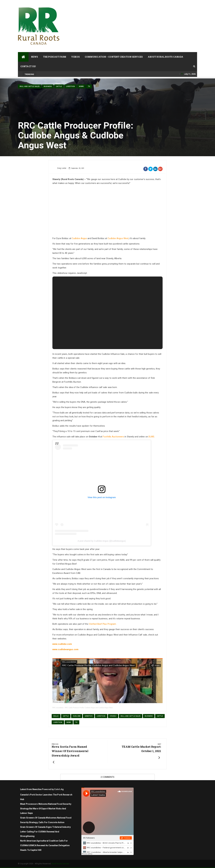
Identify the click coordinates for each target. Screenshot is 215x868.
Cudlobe (77, 716)
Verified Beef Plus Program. (103, 624)
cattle (59, 86)
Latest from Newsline (31, 789)
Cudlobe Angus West (118, 238)
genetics (89, 716)
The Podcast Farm (55, 57)
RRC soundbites (58, 708)
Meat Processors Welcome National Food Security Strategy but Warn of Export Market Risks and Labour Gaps (46, 809)
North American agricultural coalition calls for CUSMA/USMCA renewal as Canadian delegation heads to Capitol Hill (45, 845)
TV (89, 86)
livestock (71, 86)
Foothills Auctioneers (113, 437)
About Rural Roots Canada (166, 57)
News (34, 57)
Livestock (101, 716)
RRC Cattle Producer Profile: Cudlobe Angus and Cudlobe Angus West (89, 708)
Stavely (113, 716)
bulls (56, 716)
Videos (75, 57)
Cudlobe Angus (79, 238)
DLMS (151, 437)
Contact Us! (28, 66)
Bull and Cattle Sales (30, 86)
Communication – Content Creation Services (114, 57)
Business (48, 86)
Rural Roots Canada (60, 864)
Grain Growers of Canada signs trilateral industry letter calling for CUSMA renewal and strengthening (45, 832)
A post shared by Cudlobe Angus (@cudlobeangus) (102, 541)
